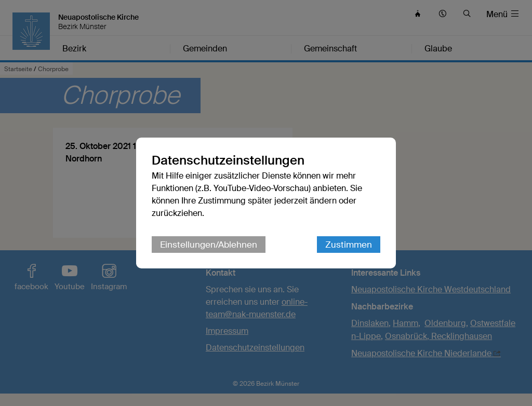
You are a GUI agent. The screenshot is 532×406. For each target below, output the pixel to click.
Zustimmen (349, 245)
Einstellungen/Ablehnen (209, 245)
